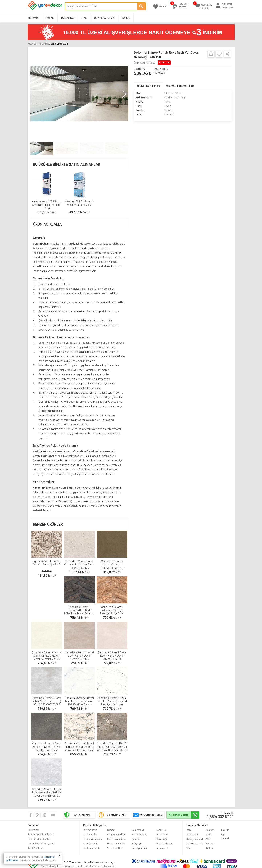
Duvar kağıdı (163, 839)
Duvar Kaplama (104, 18)
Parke (50, 18)
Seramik (33, 18)
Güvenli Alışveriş (82, 815)
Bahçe (126, 18)
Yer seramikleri (115, 848)
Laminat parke (90, 830)
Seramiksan (192, 835)
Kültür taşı (161, 830)
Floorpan (210, 844)
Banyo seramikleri (116, 835)
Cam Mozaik (138, 830)
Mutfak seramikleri (117, 839)
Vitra (189, 848)
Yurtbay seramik (195, 844)
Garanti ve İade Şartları (39, 839)
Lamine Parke (90, 835)
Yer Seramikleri (59, 44)
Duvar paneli (163, 835)
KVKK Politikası (35, 848)
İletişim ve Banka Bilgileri (40, 835)
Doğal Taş (68, 18)
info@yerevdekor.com (151, 815)
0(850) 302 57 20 (220, 817)
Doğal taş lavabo (165, 844)
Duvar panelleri (139, 848)
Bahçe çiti (137, 844)
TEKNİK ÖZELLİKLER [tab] (148, 86)
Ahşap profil (162, 848)
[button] (124, 94)
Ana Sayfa (33, 44)
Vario (208, 835)
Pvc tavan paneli (91, 848)
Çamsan (210, 830)
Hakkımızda (33, 830)
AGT (208, 839)
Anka (189, 830)
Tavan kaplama (91, 844)
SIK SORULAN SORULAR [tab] (180, 86)
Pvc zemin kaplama (93, 839)
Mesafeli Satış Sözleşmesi (41, 844)
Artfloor (209, 848)
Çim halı (136, 839)
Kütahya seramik (195, 839)
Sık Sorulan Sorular (116, 815)
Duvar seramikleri (116, 844)
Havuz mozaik (139, 835)
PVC (84, 18)
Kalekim (225, 830)
